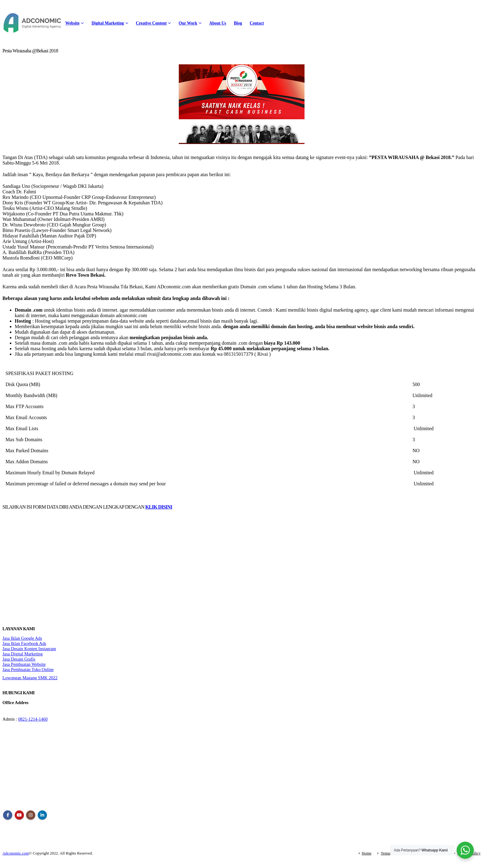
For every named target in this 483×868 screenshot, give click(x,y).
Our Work (188, 23)
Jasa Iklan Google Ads (22, 638)
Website (72, 23)
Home (367, 853)
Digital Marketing (107, 23)
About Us (218, 23)
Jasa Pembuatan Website (24, 664)
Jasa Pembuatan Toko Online (28, 669)
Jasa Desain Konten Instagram (29, 649)
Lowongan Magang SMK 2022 (30, 678)
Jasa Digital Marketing (23, 654)
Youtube (19, 815)
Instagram (31, 815)
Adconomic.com (16, 853)
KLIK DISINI (159, 507)
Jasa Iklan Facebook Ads (24, 643)
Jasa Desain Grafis (19, 659)
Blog (238, 23)
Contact (257, 23)
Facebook (8, 815)
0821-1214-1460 (33, 719)
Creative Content (151, 23)
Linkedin (42, 815)
